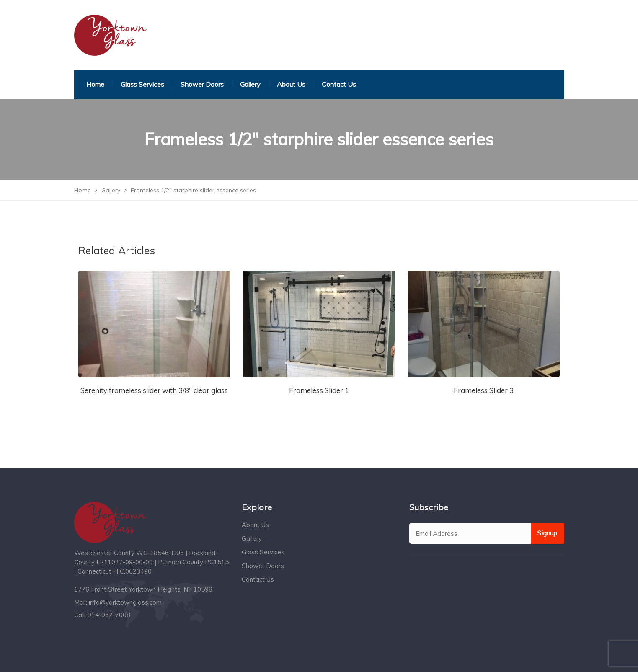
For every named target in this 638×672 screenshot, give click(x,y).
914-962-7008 (109, 615)
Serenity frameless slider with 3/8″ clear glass (154, 390)
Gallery (252, 539)
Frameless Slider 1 (319, 390)
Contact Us (258, 579)
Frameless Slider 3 (484, 390)
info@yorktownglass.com (125, 602)
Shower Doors (263, 566)
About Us (255, 525)
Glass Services (263, 552)
